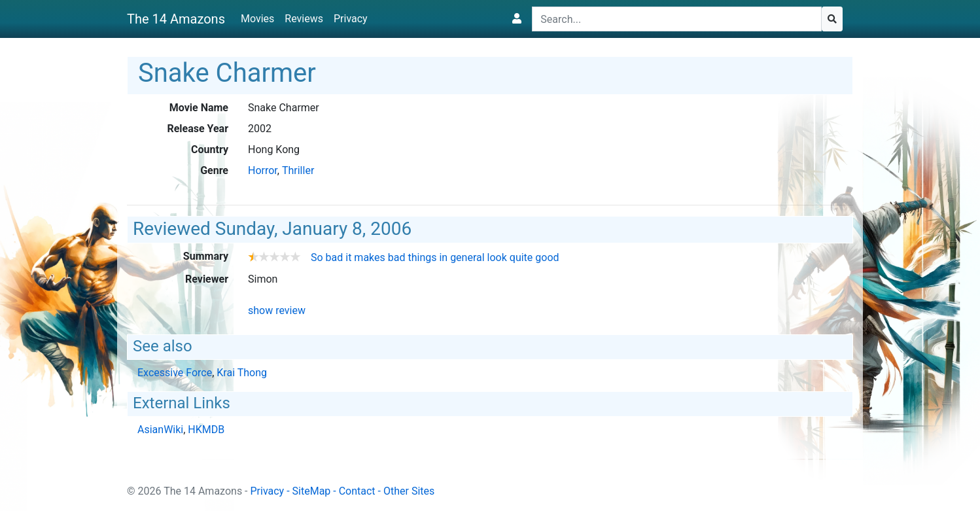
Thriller (298, 170)
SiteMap (312, 491)
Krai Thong (242, 373)
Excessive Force (175, 373)
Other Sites (409, 491)
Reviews (304, 19)
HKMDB (206, 430)
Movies (257, 19)
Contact (357, 491)
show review (277, 310)
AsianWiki (160, 430)
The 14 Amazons (176, 19)
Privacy (351, 19)
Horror (263, 170)
